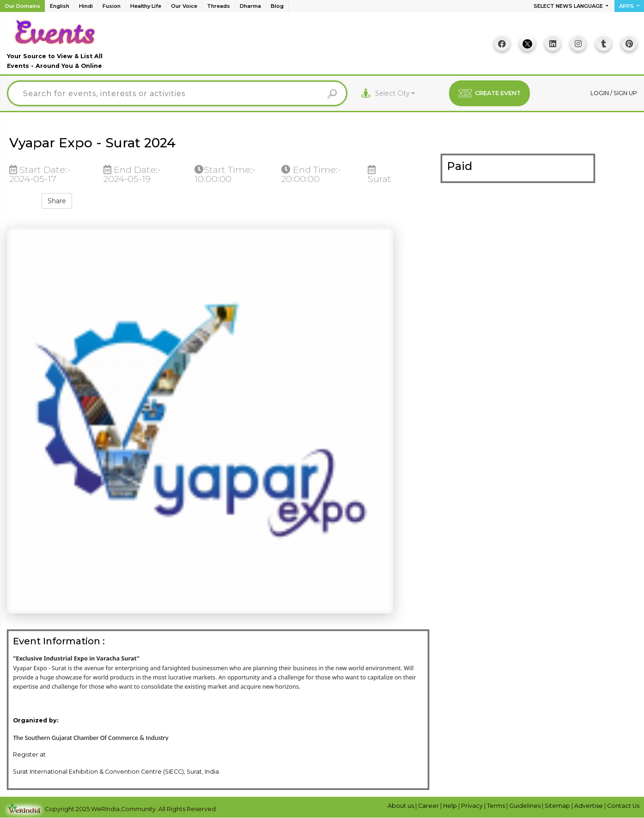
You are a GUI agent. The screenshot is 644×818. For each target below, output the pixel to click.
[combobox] (395, 94)
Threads (219, 6)
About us (401, 806)
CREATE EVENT (489, 93)
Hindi (86, 6)
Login (600, 93)
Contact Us (623, 806)
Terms (497, 806)
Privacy (473, 806)
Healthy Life (146, 6)
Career (429, 806)
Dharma (250, 6)
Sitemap (558, 806)
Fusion (112, 6)
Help (451, 806)
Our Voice (184, 6)
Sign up (625, 93)
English (60, 6)
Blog (277, 6)
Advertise (589, 806)
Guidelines (526, 806)
